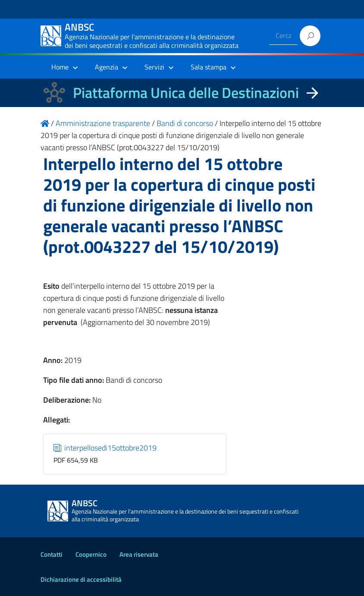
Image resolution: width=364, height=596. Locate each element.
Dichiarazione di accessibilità (81, 579)
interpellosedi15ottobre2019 (105, 448)
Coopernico (91, 554)
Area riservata (139, 554)
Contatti (52, 554)
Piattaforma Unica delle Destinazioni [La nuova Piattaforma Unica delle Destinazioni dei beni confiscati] (186, 93)
